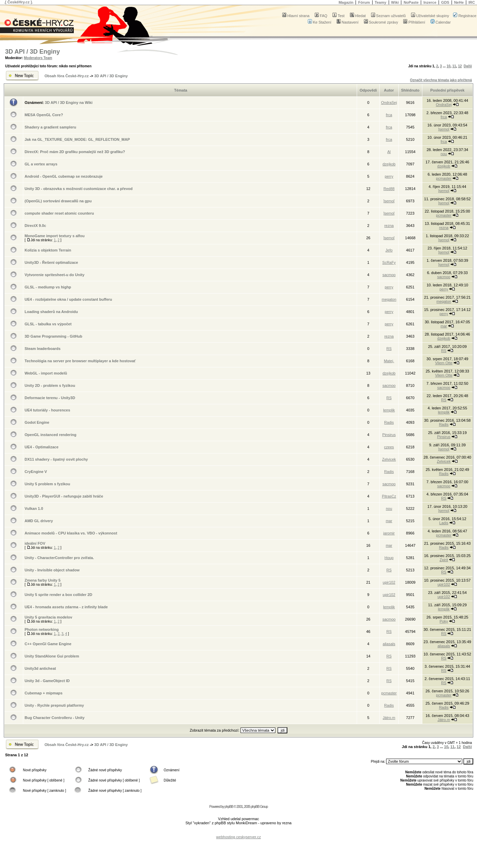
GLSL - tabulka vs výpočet (48, 324)
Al (389, 152)
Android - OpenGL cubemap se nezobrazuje (64, 176)
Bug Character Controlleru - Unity (54, 718)
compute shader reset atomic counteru (59, 213)
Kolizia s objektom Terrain (48, 250)
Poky (444, 621)
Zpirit (444, 560)
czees (389, 447)
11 (454, 66)
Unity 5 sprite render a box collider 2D (58, 595)
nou (444, 154)
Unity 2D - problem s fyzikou (50, 385)
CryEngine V (36, 472)
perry (389, 176)
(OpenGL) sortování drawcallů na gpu (58, 201)
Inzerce (430, 2)
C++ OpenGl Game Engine (48, 644)
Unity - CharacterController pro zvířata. (59, 558)
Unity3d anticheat (40, 668)
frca (389, 115)
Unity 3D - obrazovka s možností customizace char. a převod (79, 189)
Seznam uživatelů (389, 16)
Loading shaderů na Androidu (51, 312)
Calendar (441, 22)
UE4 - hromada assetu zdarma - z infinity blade (66, 607)
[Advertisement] (238, 832)
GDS (445, 2)
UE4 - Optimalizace (42, 447)
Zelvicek (389, 459)
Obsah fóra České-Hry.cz (66, 76)
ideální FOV (35, 543)
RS (389, 349)
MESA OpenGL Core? (44, 115)
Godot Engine (37, 422)
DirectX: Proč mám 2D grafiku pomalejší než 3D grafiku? (75, 152)
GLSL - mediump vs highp (48, 287)
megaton (389, 299)
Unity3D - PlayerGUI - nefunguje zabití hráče (64, 496)
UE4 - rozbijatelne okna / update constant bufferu (68, 299)
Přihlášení (414, 22)
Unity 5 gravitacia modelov (48, 617)
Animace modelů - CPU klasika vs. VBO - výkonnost (71, 533)
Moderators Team (38, 58)
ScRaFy (389, 262)
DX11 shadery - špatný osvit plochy (56, 459)
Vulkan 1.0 (34, 508)
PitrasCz (389, 496)
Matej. (389, 361)
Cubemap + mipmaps (44, 693)
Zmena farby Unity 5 (43, 580)
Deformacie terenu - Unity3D (50, 398)
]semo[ (444, 129)
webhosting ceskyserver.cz (239, 837)
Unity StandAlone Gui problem (52, 656)
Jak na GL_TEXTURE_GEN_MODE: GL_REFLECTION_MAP (77, 139)
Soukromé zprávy (381, 22)
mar (444, 326)
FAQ (321, 16)
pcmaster (444, 178)
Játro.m (389, 718)
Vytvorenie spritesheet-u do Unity (54, 275)
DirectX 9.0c (35, 226)
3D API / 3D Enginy (32, 52)
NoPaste (411, 2)
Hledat (358, 16)
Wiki (395, 2)
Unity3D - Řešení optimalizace (51, 262)
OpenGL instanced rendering (50, 435)
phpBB (229, 807)
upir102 (389, 582)
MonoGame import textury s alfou (54, 236)
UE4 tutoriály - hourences (47, 410)
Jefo (389, 250)
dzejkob (389, 164)
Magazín (346, 2)
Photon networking (42, 629)
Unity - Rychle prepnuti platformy (54, 705)
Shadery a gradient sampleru (50, 127)
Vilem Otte (444, 363)
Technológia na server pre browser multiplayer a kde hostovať (80, 361)
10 (448, 66)
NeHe (459, 2)
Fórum (364, 2)
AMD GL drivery (39, 521)
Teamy (381, 2)
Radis (389, 422)
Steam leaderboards (43, 349)
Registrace (465, 16)
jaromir (389, 533)
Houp (389, 558)
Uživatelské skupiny (430, 16)
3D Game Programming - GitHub (53, 336)
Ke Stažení (320, 22)
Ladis (444, 523)
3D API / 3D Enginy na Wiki (69, 103)
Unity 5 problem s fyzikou (47, 484)
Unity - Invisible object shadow (52, 570)
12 (460, 66)
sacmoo (389, 275)
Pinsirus (389, 435)
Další (468, 66)
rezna (389, 226)
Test (338, 16)
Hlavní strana (296, 16)
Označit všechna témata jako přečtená (441, 80)
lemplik (389, 410)
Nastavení (348, 22)
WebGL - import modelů (46, 373)
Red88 (389, 189)
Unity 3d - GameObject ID (47, 681)
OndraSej (389, 103)
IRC (472, 2)
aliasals (389, 644)
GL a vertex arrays (41, 164)
